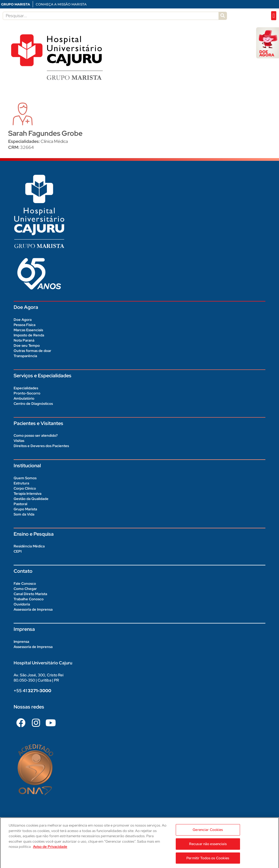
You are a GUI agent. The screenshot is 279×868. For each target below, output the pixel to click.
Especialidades (26, 388)
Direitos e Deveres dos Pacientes (41, 446)
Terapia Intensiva (28, 494)
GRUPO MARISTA (16, 4)
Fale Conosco (25, 584)
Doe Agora (23, 320)
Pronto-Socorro (27, 393)
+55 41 (32, 691)
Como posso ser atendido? (36, 435)
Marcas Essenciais (28, 330)
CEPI (18, 551)
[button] (274, 16)
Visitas (19, 441)
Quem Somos (25, 478)
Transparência (25, 356)
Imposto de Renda (29, 335)
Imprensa (21, 642)
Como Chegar (25, 589)
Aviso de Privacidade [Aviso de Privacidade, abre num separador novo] (50, 852)
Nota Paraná (24, 340)
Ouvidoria (22, 604)
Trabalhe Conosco (29, 599)
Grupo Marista (25, 509)
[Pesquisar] (223, 16)
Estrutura (21, 483)
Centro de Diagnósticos (33, 404)
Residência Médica (29, 546)
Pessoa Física (25, 325)
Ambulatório (24, 398)
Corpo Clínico (25, 488)
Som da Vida (24, 514)
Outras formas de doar (32, 351)
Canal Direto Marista (30, 594)
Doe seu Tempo (27, 346)
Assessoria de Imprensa (33, 609)
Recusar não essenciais (208, 849)
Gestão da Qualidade (31, 499)
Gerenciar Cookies (208, 834)
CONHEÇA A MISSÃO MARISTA (61, 4)
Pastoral (20, 504)
